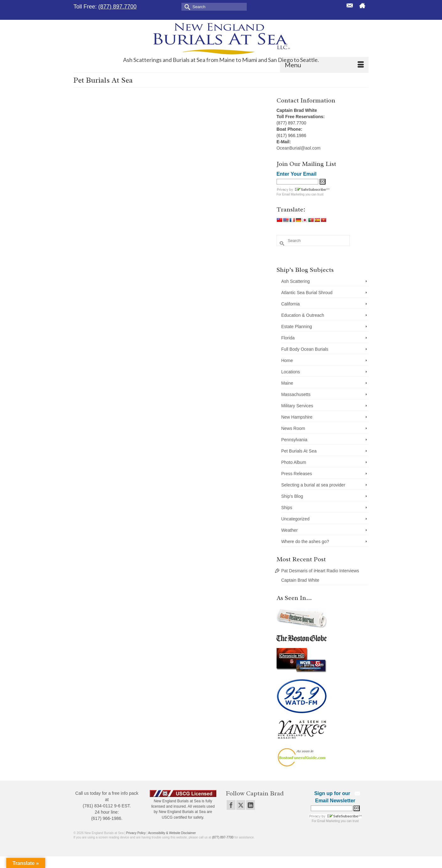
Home (287, 360)
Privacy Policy (136, 833)
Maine (287, 383)
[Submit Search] (186, 6)
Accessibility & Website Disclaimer (172, 833)
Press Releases (297, 474)
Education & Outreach (303, 315)
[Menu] (324, 65)
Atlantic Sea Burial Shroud (307, 293)
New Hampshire (297, 417)
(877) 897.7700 (117, 7)
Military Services (297, 406)
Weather (290, 530)
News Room (293, 428)
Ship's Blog (292, 496)
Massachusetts (296, 394)
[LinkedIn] (251, 805)
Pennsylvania (294, 440)
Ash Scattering (296, 281)
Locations (291, 372)
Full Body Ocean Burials (305, 349)
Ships (287, 508)
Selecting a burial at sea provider (313, 485)
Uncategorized (295, 519)
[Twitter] (241, 805)
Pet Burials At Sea (299, 451)
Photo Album (294, 462)
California (291, 304)
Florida (288, 338)
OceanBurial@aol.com (299, 148)
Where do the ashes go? (305, 541)
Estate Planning (297, 327)
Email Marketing (293, 194)
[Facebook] (231, 805)
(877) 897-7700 (223, 837)
